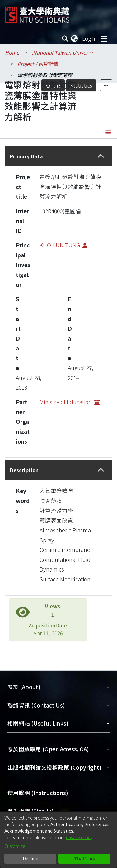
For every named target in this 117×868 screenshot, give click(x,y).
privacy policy (79, 837)
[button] (101, 156)
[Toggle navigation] (104, 38)
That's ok (84, 858)
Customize (15, 846)
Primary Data (26, 156)
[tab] (58, 156)
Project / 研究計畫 (38, 64)
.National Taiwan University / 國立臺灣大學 (63, 52)
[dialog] (58, 840)
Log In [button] (90, 38)
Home (12, 52)
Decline (30, 858)
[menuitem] (75, 38)
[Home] (37, 13)
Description (24, 470)
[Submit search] (65, 38)
